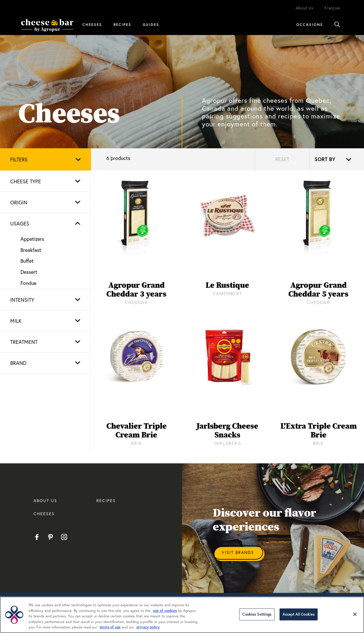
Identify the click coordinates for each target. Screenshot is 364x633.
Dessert (29, 272)
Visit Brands (238, 552)
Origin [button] (19, 202)
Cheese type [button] (26, 181)
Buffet (27, 261)
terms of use (110, 627)
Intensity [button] (22, 300)
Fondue (28, 283)
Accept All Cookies (299, 614)
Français (332, 8)
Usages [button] (20, 223)
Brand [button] (18, 363)
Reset (282, 159)
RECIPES (106, 501)
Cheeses (92, 24)
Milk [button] (16, 321)
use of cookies (165, 611)
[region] (182, 615)
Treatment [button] (24, 342)
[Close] (355, 614)
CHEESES (44, 514)
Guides (151, 24)
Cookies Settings (257, 614)
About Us (305, 8)
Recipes (122, 24)
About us (45, 501)
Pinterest (50, 537)
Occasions (310, 24)
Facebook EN (37, 537)
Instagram (64, 537)
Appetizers (32, 239)
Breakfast (31, 250)
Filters (19, 159)
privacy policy (148, 627)
